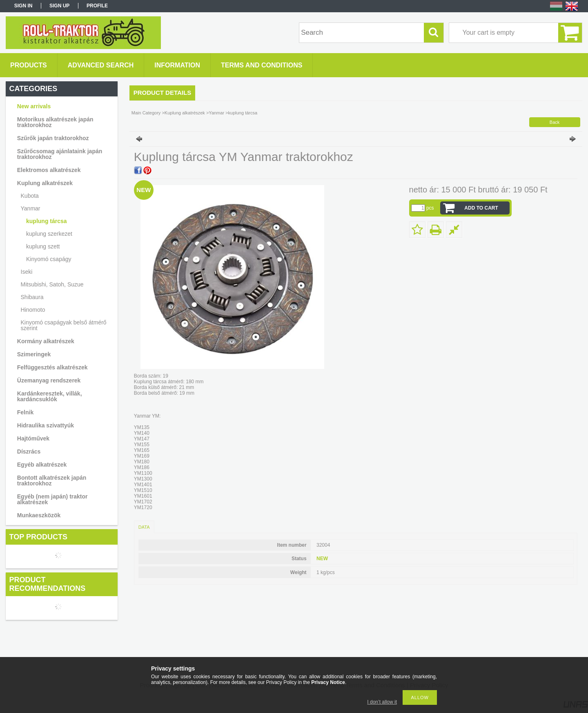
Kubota (30, 196)
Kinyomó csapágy (49, 259)
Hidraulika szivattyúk (46, 425)
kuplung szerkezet (49, 234)
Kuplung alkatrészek (45, 183)
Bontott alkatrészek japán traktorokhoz (52, 481)
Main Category (146, 113)
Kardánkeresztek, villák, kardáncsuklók (50, 396)
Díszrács (29, 451)
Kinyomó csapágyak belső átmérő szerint (64, 325)
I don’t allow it (382, 702)
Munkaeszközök (39, 515)
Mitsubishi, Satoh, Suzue (52, 284)
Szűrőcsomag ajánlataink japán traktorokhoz (60, 154)
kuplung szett (43, 246)
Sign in (23, 6)
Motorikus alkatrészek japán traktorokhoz (55, 122)
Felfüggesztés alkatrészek (52, 367)
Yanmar (31, 208)
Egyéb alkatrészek (42, 465)
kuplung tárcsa (47, 221)
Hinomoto (33, 310)
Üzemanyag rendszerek (49, 380)
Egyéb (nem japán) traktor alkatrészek (52, 499)
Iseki (27, 272)
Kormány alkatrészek (46, 341)
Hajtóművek (33, 438)
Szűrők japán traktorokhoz (53, 138)
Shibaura (32, 297)
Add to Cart (481, 208)
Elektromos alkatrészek (49, 170)
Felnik (25, 412)
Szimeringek (34, 354)
